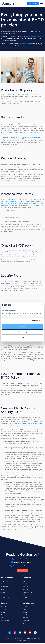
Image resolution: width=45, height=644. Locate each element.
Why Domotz (5, 609)
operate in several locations (34, 36)
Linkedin (25, 615)
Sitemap (25, 598)
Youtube (25, 618)
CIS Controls (26, 595)
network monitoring (23, 423)
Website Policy (19, 639)
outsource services (19, 316)
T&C (29, 640)
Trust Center (18, 640)
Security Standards (6, 620)
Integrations (4, 587)
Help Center (26, 589)
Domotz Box (4, 592)
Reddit (25, 612)
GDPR (25, 640)
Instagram (26, 620)
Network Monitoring (7, 595)
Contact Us (26, 607)
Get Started (4, 581)
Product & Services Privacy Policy (32, 639)
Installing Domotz (28, 592)
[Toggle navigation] (42, 3)
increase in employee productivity (11, 202)
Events (25, 581)
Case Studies (27, 584)
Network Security (6, 598)
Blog (2, 618)
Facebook (26, 609)
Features (3, 584)
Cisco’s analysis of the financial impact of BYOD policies (25, 137)
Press (3, 615)
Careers (3, 612)
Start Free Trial (33, 3)
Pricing (3, 589)
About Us (4, 607)
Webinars (26, 587)
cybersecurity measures (26, 43)
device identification (36, 423)
